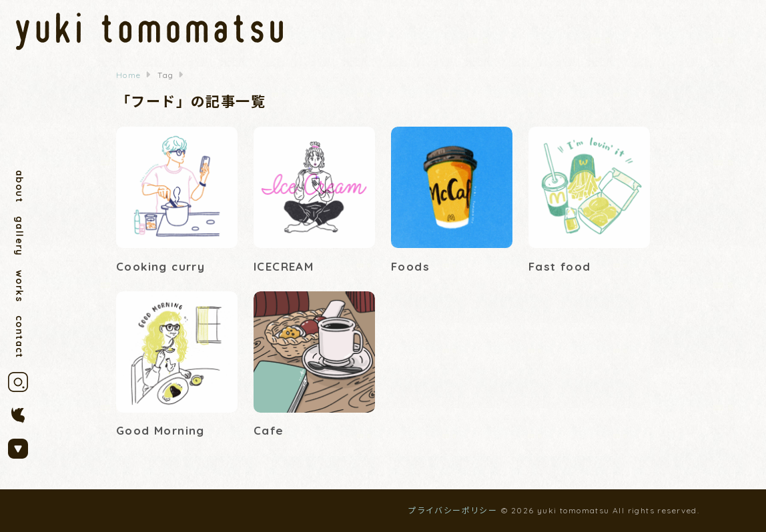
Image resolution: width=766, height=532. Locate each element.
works (19, 286)
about (19, 186)
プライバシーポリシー (452, 510)
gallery (19, 236)
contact (19, 337)
